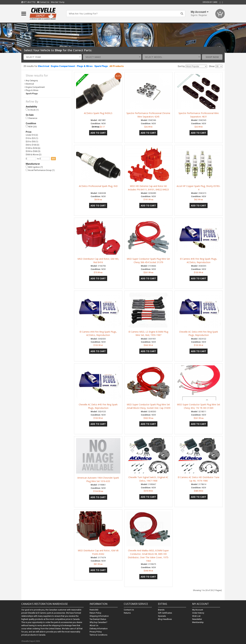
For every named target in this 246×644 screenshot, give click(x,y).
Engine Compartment (63, 66)
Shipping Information (99, 616)
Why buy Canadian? (98, 622)
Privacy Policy (96, 632)
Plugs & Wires (85, 66)
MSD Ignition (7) (34, 167)
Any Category (32, 81)
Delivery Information (99, 629)
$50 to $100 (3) (32, 145)
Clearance (31, 118)
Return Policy (95, 613)
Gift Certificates (165, 613)
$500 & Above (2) (34, 155)
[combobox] (53, 57)
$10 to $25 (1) (32, 138)
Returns (127, 613)
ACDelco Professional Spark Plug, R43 (98, 186)
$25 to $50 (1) (32, 142)
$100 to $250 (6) (33, 148)
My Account (198, 610)
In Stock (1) (32, 110)
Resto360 (94, 610)
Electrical (44, 66)
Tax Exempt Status (98, 619)
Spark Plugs (101, 66)
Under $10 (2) (32, 135)
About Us (94, 625)
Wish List (196, 616)
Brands (161, 610)
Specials (162, 616)
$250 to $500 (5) (33, 151)
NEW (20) (31, 126)
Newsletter (197, 619)
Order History (198, 613)
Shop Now (212, 57)
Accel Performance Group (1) (40, 170)
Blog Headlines (165, 619)
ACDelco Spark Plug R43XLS (98, 113)
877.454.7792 (28, 2)
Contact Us (43, 2)
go (53, 159)
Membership (198, 622)
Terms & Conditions (98, 635)
